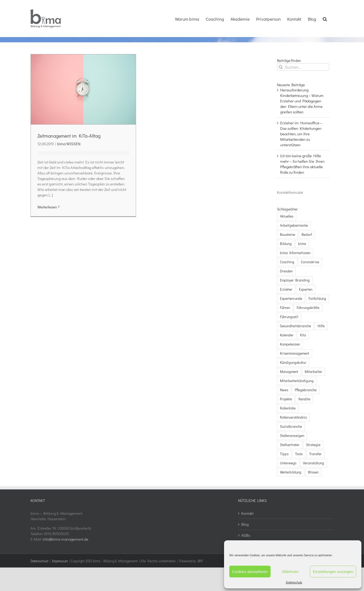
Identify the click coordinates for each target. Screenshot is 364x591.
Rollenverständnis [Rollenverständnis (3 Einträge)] (293, 417)
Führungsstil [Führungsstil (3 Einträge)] (289, 317)
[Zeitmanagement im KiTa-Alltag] (83, 89)
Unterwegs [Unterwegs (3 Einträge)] (288, 463)
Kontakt (247, 513)
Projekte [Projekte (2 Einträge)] (286, 399)
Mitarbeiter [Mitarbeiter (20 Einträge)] (313, 372)
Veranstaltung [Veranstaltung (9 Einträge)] (313, 463)
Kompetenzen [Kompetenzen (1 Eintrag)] (290, 344)
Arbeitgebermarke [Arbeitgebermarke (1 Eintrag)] (294, 225)
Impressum (60, 561)
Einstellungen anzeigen (333, 572)
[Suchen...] (303, 67)
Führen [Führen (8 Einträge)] (285, 308)
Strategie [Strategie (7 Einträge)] (313, 445)
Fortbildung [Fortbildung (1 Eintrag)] (317, 299)
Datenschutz (294, 582)
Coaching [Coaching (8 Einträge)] (287, 262)
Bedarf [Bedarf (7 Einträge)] (307, 235)
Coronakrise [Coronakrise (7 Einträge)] (310, 262)
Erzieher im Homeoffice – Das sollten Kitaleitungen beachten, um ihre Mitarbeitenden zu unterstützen (301, 134)
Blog (245, 524)
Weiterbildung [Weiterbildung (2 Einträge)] (291, 472)
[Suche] (281, 67)
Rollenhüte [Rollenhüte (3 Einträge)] (288, 408)
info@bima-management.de (65, 539)
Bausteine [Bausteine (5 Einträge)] (287, 235)
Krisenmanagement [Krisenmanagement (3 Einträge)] (295, 353)
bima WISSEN (69, 144)
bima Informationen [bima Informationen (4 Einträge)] (295, 253)
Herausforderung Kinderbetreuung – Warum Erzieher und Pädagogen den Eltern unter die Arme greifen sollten (302, 101)
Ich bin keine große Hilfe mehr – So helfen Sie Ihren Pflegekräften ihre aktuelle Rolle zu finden (302, 164)
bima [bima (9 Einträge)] (302, 244)
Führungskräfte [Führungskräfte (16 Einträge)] (308, 308)
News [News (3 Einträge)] (284, 390)
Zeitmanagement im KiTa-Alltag (69, 136)
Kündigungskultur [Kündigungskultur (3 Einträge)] (293, 362)
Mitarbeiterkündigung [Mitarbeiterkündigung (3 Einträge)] (297, 381)
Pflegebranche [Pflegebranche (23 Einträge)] (306, 390)
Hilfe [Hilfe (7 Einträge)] (321, 326)
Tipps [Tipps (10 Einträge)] (284, 454)
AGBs (246, 535)
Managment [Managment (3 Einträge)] (289, 372)
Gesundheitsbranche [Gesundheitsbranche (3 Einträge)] (295, 326)
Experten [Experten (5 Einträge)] (306, 289)
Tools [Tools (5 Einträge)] (299, 454)
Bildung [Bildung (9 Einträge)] (286, 244)
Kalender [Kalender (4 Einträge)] (287, 335)
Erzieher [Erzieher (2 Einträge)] (286, 289)
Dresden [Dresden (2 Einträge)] (286, 271)
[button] (325, 18)
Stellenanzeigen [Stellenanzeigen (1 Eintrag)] (292, 436)
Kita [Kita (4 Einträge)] (303, 335)
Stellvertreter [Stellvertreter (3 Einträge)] (290, 445)
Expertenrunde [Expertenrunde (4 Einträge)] (291, 299)
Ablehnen (290, 572)
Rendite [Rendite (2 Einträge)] (304, 399)
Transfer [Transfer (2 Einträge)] (315, 454)
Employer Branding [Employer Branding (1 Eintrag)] (295, 280)
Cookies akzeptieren (250, 572)
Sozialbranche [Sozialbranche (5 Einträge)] (291, 426)
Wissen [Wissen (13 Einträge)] (313, 472)
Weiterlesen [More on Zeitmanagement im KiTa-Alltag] (47, 207)
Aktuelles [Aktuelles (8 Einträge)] (287, 216)
